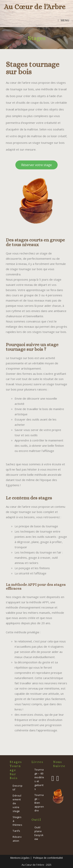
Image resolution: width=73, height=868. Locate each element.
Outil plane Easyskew (39, 833)
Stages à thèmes (18, 821)
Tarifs (16, 831)
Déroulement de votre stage (17, 803)
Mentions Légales (20, 858)
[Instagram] (58, 778)
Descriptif (18, 788)
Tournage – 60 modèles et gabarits (39, 779)
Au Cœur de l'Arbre (35, 7)
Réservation (17, 839)
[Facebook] (53, 778)
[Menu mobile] (63, 20)
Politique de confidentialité (48, 858)
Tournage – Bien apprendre (39, 803)
